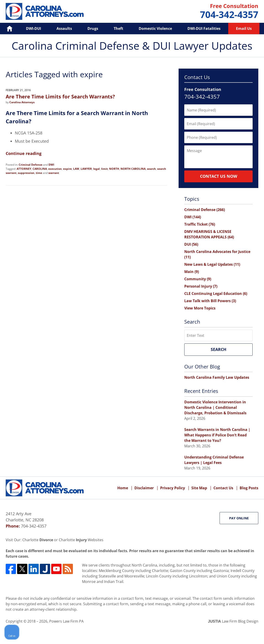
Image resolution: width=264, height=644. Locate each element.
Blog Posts (249, 488)
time (39, 173)
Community (198, 279)
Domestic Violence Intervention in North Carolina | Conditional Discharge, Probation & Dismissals (215, 407)
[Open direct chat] (239, 498)
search (151, 169)
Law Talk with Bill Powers (210, 301)
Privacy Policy (173, 488)
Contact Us (223, 488)
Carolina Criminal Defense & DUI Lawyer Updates (45, 11)
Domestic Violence (155, 28)
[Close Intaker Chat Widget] (249, 498)
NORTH (114, 169)
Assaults (64, 28)
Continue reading (24, 153)
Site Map (199, 488)
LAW (76, 169)
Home (6, 28)
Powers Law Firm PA (66, 621)
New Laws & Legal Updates (212, 264)
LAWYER (86, 169)
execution (55, 169)
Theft (118, 28)
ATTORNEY (24, 169)
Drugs (93, 28)
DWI (51, 165)
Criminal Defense (31, 165)
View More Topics (200, 308)
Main (192, 272)
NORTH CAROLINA (133, 169)
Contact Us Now (219, 176)
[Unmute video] (183, 498)
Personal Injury (201, 286)
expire (67, 169)
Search (219, 349)
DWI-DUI (33, 28)
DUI (191, 244)
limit (104, 169)
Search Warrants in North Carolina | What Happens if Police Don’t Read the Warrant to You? (217, 435)
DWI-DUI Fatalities (204, 28)
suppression (26, 173)
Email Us (244, 28)
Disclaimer (144, 488)
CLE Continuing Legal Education (216, 294)
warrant (54, 173)
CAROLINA (40, 169)
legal (96, 169)
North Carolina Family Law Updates (217, 377)
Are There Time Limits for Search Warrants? (60, 96)
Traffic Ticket (200, 224)
